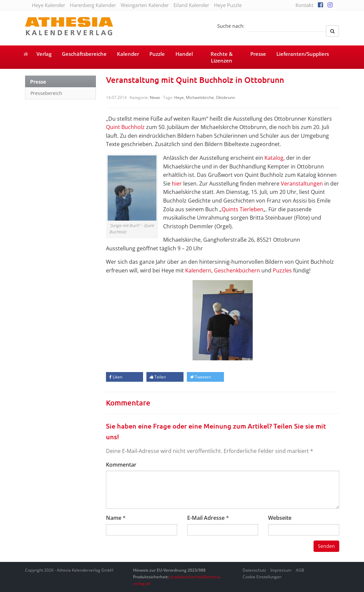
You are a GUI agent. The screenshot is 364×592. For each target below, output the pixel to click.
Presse (258, 54)
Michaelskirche (200, 97)
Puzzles (282, 270)
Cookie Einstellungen (262, 577)
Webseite (280, 518)
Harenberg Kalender (93, 5)
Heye (179, 97)
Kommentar (121, 465)
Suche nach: (231, 26)
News (155, 97)
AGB (300, 570)
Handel (184, 54)
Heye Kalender (48, 5)
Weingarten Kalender (145, 5)
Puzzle (157, 54)
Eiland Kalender (191, 5)
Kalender (128, 54)
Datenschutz (254, 570)
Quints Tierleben (242, 209)
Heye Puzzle (228, 5)
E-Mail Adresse (206, 518)
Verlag (44, 54)
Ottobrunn (225, 97)
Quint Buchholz (125, 127)
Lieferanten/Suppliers (303, 54)
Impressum (281, 570)
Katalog (274, 158)
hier (177, 184)
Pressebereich (46, 93)
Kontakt (304, 5)
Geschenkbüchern (237, 270)
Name (114, 518)
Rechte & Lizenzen (222, 57)
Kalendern (198, 270)
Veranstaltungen (302, 184)
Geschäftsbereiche (84, 54)
